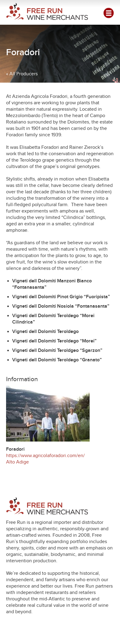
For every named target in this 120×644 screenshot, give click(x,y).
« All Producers (22, 74)
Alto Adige (17, 462)
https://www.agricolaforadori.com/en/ (45, 456)
